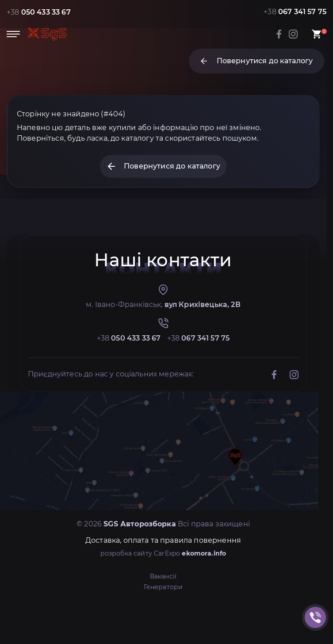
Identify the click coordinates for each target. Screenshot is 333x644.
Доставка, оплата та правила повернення (163, 540)
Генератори (163, 587)
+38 (39, 12)
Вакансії (163, 576)
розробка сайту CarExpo (163, 553)
